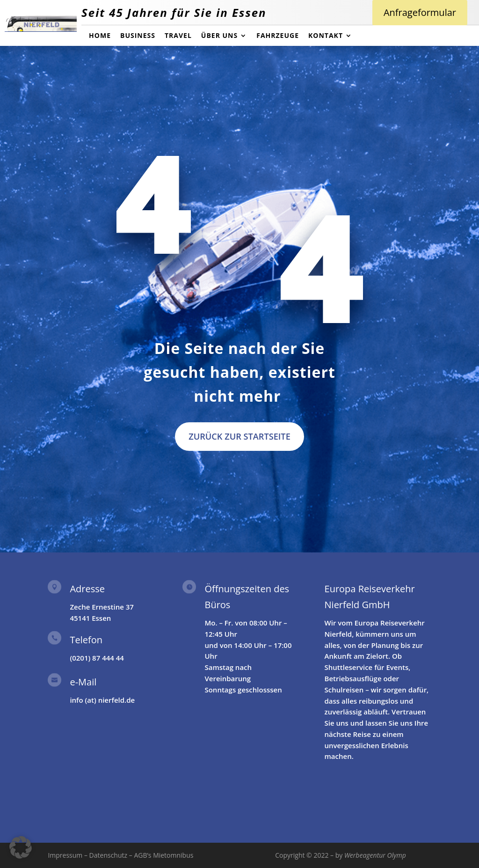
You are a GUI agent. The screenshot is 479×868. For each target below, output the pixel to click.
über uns (219, 36)
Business (138, 36)
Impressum (65, 855)
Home (100, 36)
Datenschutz (108, 855)
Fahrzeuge (278, 36)
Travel (178, 36)
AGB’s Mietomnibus (163, 855)
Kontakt (326, 36)
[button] (21, 847)
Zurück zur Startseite (239, 436)
